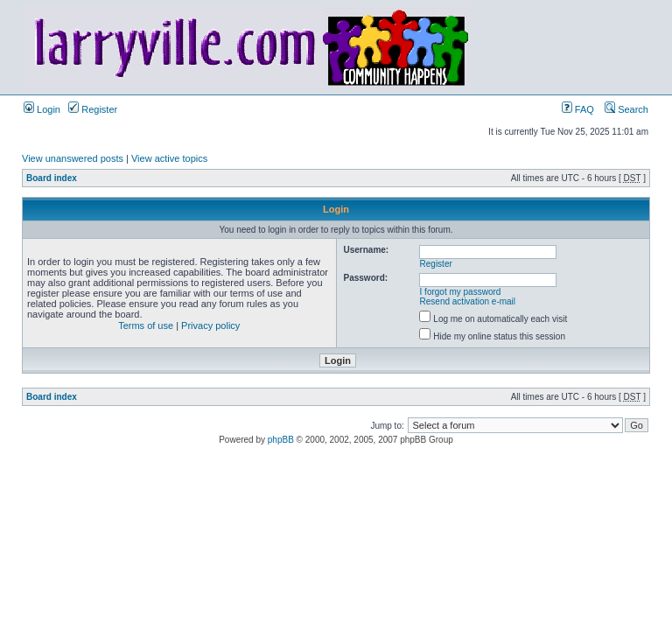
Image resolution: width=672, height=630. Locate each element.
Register (93, 109)
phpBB (281, 440)
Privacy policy (210, 325)
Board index (52, 178)
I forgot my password (461, 292)
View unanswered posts (73, 158)
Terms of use (146, 325)
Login (42, 109)
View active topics (169, 158)
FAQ (578, 109)
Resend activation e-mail (468, 301)
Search (626, 109)
